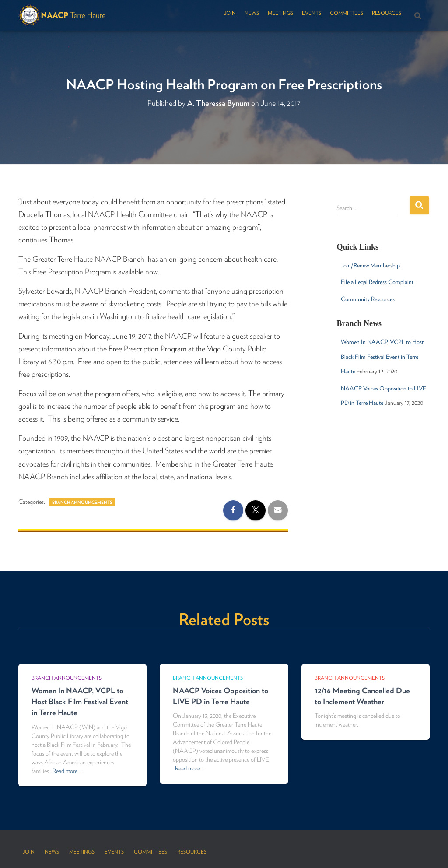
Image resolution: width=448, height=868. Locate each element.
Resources (387, 13)
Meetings (280, 13)
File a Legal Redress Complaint (377, 282)
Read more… (67, 771)
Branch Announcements (82, 502)
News (252, 13)
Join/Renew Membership (370, 265)
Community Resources (368, 299)
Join (230, 13)
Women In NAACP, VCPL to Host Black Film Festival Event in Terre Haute (382, 357)
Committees (346, 13)
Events (311, 13)
